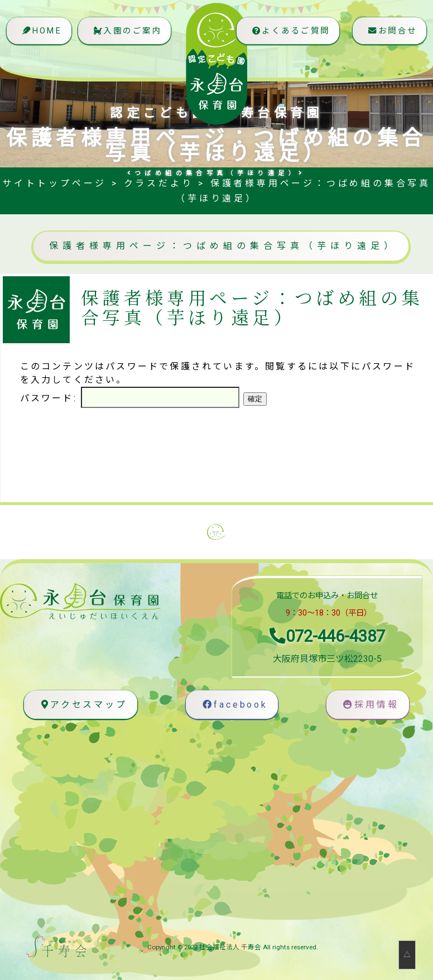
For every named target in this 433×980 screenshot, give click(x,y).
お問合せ (390, 36)
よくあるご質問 (286, 36)
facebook (235, 705)
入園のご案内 (133, 36)
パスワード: (130, 398)
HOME (42, 36)
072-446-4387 (327, 636)
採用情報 (371, 705)
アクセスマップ (83, 705)
